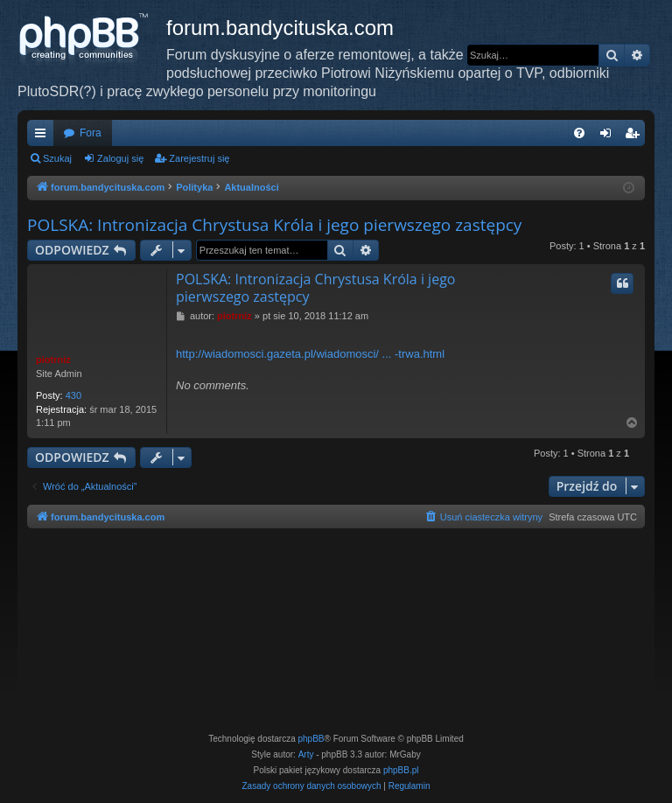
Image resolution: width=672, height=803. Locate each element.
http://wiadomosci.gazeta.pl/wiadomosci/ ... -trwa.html (310, 354)
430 (73, 395)
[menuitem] (579, 133)
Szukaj (57, 158)
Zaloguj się (120, 158)
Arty (306, 754)
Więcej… (44, 136)
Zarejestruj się (199, 158)
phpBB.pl (401, 770)
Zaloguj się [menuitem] (609, 136)
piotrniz (53, 360)
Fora (91, 133)
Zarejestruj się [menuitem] (635, 136)
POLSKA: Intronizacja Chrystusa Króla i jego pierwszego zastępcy (274, 225)
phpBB (311, 739)
